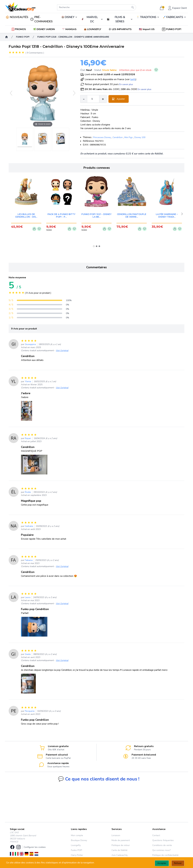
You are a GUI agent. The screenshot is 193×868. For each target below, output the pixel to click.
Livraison (116, 835)
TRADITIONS (148, 17)
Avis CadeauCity (120, 855)
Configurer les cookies (35, 847)
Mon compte (77, 835)
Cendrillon (118, 137)
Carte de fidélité (119, 850)
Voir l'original (62, 350)
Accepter (162, 863)
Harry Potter (77, 855)
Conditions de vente (162, 845)
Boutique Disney (79, 840)
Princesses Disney (102, 137)
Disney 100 (140, 137)
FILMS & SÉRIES (120, 19)
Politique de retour (121, 845)
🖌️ (175, 17)
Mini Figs (129, 137)
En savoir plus (126, 84)
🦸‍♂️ (92, 19)
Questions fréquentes (163, 840)
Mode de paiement (121, 840)
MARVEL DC (92, 19)
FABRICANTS (175, 17)
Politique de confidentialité (165, 855)
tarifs (133, 79)
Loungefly (76, 845)
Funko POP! (77, 850)
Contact (156, 835)
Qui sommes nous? (161, 850)
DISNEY (70, 17)
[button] (147, 29)
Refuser (178, 863)
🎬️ (120, 19)
